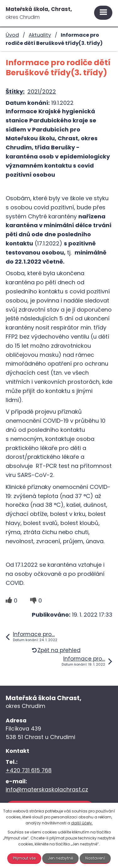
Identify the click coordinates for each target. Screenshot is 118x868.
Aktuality (40, 35)
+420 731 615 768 (29, 770)
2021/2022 (42, 91)
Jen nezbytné (60, 858)
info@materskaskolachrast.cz (47, 790)
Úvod (12, 35)
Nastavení (95, 858)
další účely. (82, 823)
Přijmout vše (24, 858)
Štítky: (15, 91)
